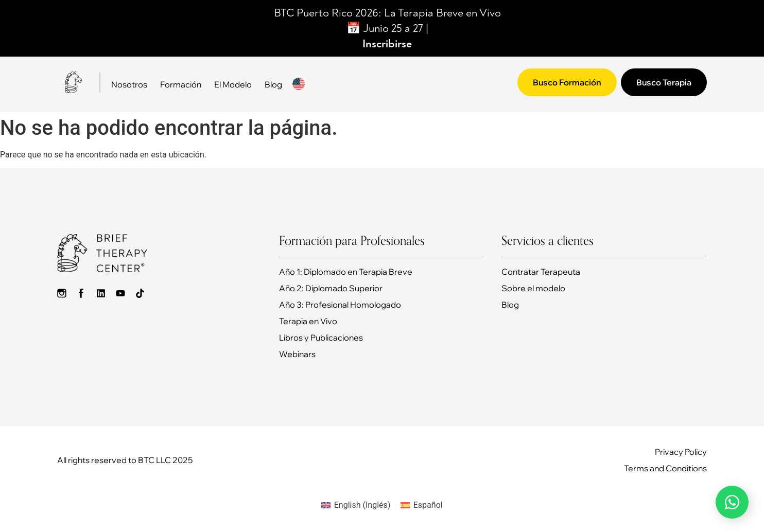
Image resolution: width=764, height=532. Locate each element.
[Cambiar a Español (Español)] (421, 505)
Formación (181, 84)
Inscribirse (387, 44)
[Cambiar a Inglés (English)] (356, 505)
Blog (273, 84)
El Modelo (233, 84)
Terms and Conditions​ (665, 468)
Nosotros (129, 84)
